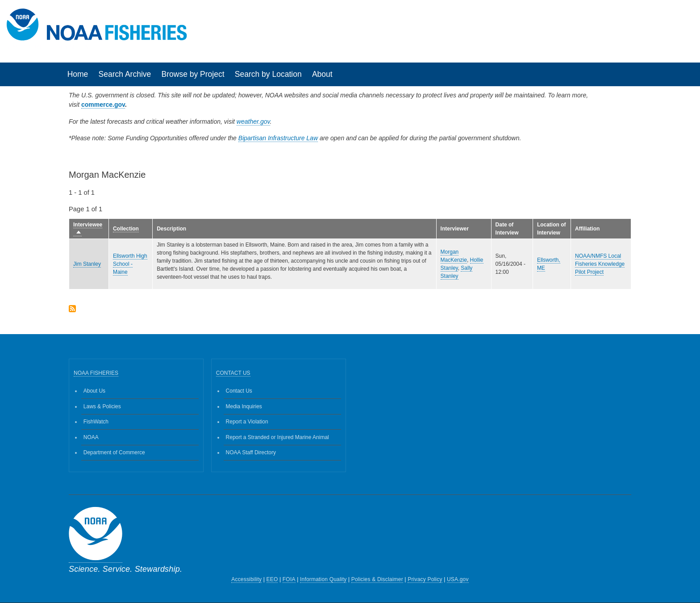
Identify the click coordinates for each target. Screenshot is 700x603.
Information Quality (323, 579)
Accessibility (246, 579)
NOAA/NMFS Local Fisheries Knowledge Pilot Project (600, 264)
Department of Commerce (114, 452)
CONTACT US (233, 373)
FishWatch (96, 422)
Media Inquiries (244, 406)
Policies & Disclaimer (377, 579)
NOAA (91, 437)
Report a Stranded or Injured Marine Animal (277, 437)
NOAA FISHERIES (96, 373)
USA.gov (458, 579)
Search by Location (268, 74)
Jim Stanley (87, 264)
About (322, 74)
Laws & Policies (102, 406)
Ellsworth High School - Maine (130, 264)
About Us (94, 391)
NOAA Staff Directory (251, 452)
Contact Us (239, 391)
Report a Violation (247, 422)
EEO (272, 579)
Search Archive (125, 74)
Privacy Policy (425, 579)
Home (78, 74)
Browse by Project (193, 74)
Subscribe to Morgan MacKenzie (72, 309)
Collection (126, 229)
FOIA (289, 579)
